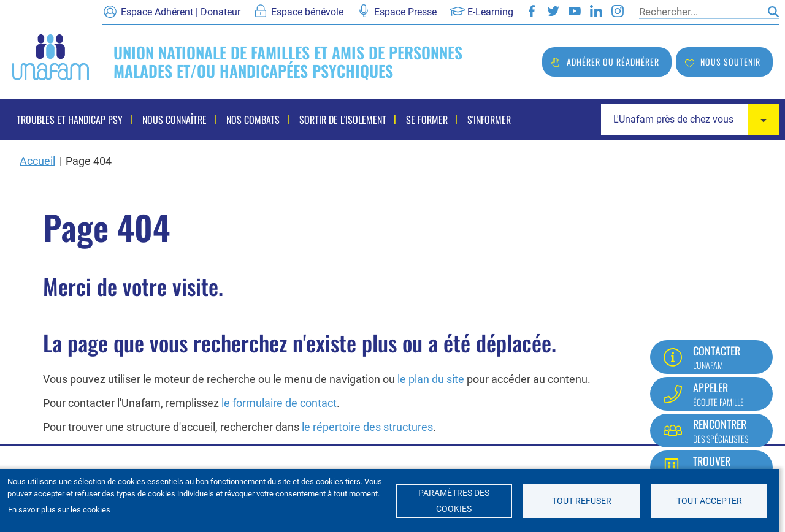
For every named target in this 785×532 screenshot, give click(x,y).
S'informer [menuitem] (489, 120)
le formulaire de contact (279, 403)
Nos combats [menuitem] (253, 120)
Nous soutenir (730, 62)
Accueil (37, 161)
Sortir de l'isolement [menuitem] (343, 120)
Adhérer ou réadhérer (613, 62)
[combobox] (690, 120)
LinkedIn (596, 11)
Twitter (553, 11)
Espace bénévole (307, 12)
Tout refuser (582, 501)
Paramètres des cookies (454, 501)
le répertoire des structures (367, 427)
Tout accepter (709, 501)
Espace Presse (405, 12)
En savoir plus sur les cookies (59, 510)
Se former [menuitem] (427, 120)
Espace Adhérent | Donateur (181, 12)
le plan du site (431, 379)
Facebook (532, 11)
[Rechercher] (700, 12)
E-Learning (490, 12)
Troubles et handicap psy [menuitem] (70, 120)
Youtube (575, 11)
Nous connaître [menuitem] (174, 120)
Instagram (618, 11)
